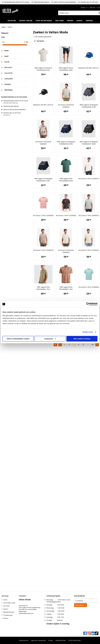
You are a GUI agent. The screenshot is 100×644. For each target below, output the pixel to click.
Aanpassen (50, 339)
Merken (89, 21)
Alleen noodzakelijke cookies (18, 339)
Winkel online (26, 21)
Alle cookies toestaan (82, 339)
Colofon (51, 640)
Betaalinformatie (9, 612)
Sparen (70, 21)
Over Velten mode (44, 21)
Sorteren (40, 41)
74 (93, 345)
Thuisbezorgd (8, 615)
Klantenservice (24, 640)
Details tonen (88, 332)
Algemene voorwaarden (38, 640)
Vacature (12, 21)
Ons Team (59, 21)
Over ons (93, 7)
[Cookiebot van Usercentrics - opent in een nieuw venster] (88, 304)
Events (79, 21)
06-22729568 (32, 609)
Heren (5, 600)
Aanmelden (79, 605)
